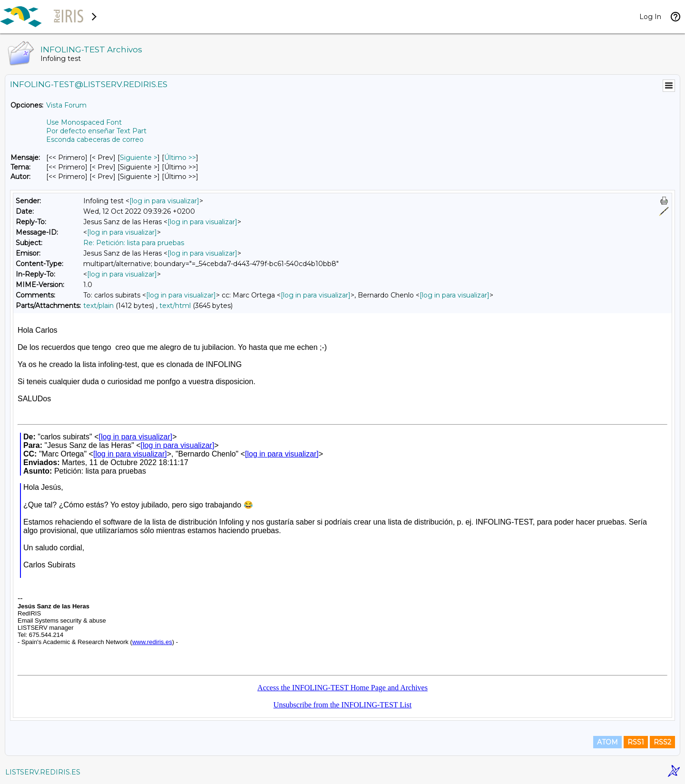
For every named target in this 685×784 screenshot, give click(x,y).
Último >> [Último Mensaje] (180, 158)
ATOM (607, 742)
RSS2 (662, 742)
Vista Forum (66, 105)
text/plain (98, 306)
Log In (650, 17)
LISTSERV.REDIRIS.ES (43, 772)
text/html (175, 306)
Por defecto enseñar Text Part (96, 131)
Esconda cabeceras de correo (95, 139)
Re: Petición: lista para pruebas (134, 243)
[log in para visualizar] (164, 201)
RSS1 (636, 742)
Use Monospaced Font (84, 122)
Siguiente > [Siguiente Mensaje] (139, 158)
